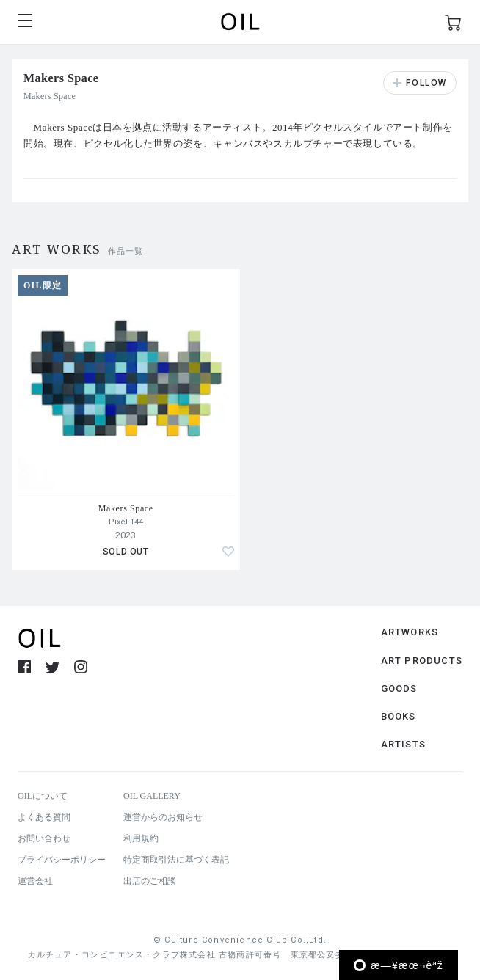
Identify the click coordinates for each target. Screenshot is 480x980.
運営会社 (35, 881)
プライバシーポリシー (62, 860)
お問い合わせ (44, 838)
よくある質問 (44, 817)
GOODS (399, 688)
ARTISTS (403, 744)
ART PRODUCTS (422, 661)
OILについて (43, 796)
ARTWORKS (410, 632)
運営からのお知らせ (163, 817)
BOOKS (399, 716)
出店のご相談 (150, 881)
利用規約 (141, 838)
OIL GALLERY (152, 796)
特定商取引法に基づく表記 (176, 860)
